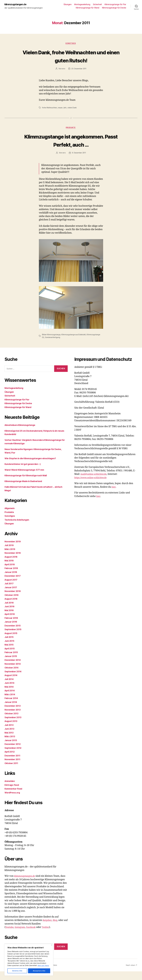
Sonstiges (71, 44)
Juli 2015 (10, 646)
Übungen (68, 4)
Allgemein (10, 517)
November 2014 (13, 672)
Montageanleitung (82, 4)
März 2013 (10, 745)
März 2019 (10, 558)
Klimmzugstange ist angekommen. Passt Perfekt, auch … (71, 145)
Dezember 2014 (13, 669)
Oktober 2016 (12, 604)
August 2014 (12, 684)
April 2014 (10, 699)
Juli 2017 (10, 592)
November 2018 (13, 562)
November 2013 (13, 718)
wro (63, 69)
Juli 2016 (10, 611)
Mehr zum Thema (44, 965)
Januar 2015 (11, 665)
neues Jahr (63, 108)
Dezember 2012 (13, 753)
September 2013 (14, 726)
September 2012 (14, 757)
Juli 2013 (10, 734)
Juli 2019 (10, 554)
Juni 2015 (10, 650)
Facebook (33, 936)
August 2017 (12, 588)
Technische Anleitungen (18, 528)
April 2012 (10, 760)
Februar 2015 (12, 661)
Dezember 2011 (13, 764)
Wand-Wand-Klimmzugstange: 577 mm (26, 478)
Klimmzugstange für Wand (88, 8)
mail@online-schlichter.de (95, 483)
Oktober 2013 (12, 722)
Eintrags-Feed (12, 794)
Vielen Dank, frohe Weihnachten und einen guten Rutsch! (71, 56)
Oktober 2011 (12, 772)
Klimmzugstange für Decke (114, 8)
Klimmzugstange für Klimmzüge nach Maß (28, 484)
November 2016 (13, 600)
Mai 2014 (10, 695)
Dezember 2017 (13, 584)
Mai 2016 (10, 619)
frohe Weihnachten (50, 108)
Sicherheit (97, 4)
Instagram (21, 936)
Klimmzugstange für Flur (115, 4)
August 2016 (12, 607)
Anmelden (10, 790)
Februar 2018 (12, 577)
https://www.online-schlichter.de (92, 486)
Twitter (49, 936)
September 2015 (14, 638)
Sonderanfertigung (53, 346)
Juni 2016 (10, 615)
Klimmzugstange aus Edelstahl (74, 344)
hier (114, 496)
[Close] (52, 945)
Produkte (71, 128)
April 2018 (10, 573)
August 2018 (12, 565)
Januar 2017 (11, 596)
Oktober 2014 (12, 676)
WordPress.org (13, 801)
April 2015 (10, 657)
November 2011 (13, 768)
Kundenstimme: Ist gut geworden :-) (24, 473)
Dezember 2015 (13, 634)
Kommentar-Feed (14, 797)
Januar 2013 (11, 749)
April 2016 (10, 623)
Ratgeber (47, 929)
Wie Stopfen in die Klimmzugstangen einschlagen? (33, 467)
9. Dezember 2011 (79, 162)
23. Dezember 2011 (79, 69)
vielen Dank (73, 108)
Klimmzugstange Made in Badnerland (25, 490)
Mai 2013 (10, 741)
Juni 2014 (10, 692)
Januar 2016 (11, 630)
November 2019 (13, 550)
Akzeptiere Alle (39, 971)
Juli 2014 (10, 688)
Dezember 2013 (13, 714)
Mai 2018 (10, 569)
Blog (56, 929)
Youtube (10, 936)
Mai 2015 (10, 653)
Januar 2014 (11, 711)
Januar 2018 (11, 581)
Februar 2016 (12, 627)
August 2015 (12, 642)
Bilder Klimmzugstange (51, 344)
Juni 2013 (10, 737)
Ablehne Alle (17, 971)
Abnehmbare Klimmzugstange (21, 434)
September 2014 (14, 680)
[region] (29, 960)
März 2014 (10, 703)
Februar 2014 (12, 707)
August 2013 (12, 730)
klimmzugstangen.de (17, 4)
